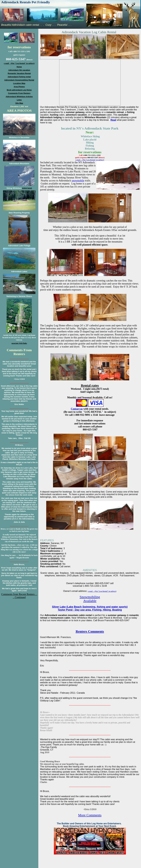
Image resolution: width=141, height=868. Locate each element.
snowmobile (78, 181)
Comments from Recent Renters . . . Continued (19, 596)
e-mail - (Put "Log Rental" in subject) (90, 160)
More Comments (90, 815)
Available (90, 601)
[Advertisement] (19, 617)
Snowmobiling (90, 597)
